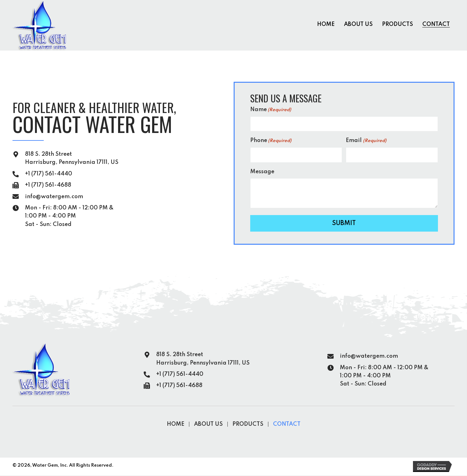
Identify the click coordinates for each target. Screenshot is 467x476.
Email (366, 142)
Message (262, 172)
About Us (208, 425)
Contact (287, 425)
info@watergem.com (54, 197)
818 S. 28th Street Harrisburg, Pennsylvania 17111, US (203, 359)
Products (248, 425)
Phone (271, 142)
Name (271, 111)
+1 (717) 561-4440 (49, 174)
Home (176, 425)
